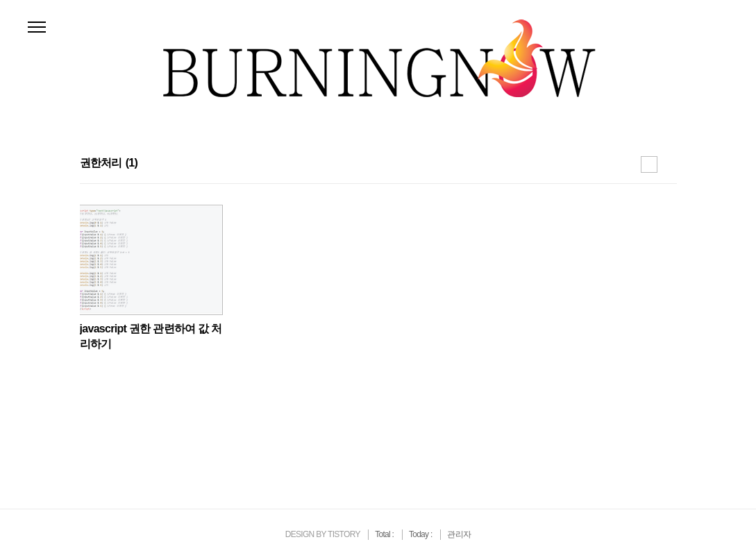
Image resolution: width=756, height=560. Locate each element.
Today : (421, 534)
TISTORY (344, 534)
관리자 (459, 534)
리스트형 (669, 164)
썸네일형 (649, 164)
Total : (385, 534)
